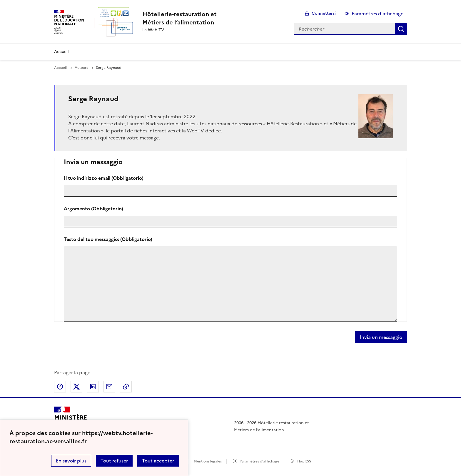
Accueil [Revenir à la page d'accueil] (61, 52)
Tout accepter (158, 461)
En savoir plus (71, 461)
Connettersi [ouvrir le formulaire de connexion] (324, 13)
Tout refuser (114, 461)
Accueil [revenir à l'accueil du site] (60, 68)
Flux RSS (304, 461)
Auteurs (81, 68)
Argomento (93, 209)
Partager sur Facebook (60, 387)
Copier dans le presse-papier (126, 387)
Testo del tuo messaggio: (108, 239)
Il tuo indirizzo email (104, 178)
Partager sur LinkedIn (93, 387)
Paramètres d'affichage (259, 461)
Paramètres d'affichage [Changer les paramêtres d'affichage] (378, 14)
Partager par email (109, 387)
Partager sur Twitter (76, 387)
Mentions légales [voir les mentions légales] (208, 461)
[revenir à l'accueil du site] (179, 18)
